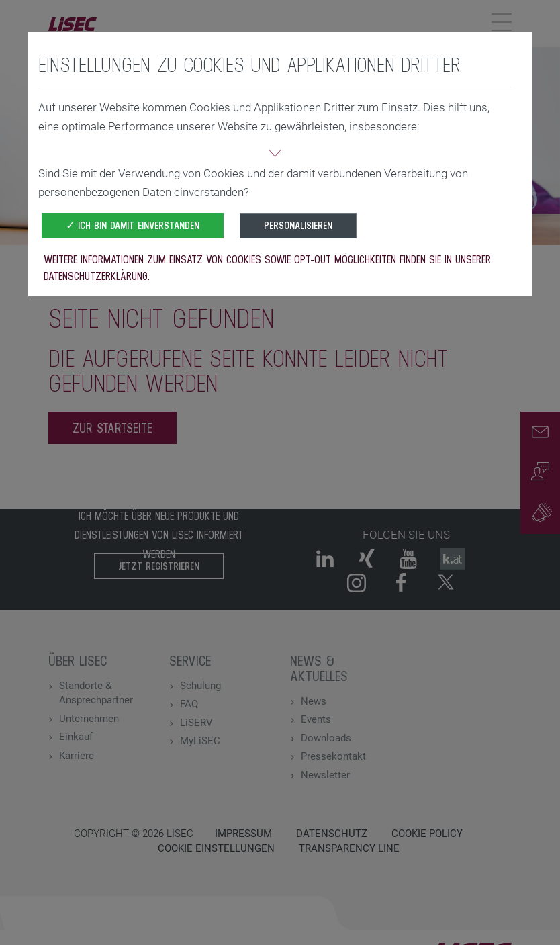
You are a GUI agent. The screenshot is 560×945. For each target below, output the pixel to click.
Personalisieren (298, 225)
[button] (275, 155)
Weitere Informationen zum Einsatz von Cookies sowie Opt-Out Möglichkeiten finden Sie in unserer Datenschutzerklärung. (267, 267)
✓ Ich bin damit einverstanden (133, 225)
